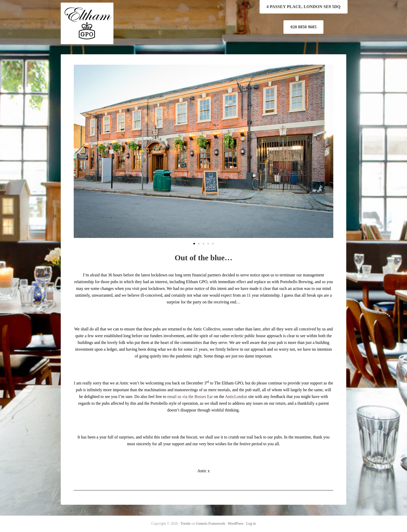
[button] (194, 244)
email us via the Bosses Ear (190, 397)
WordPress (235, 524)
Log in (251, 524)
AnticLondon (236, 397)
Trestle (185, 524)
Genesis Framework (211, 524)
